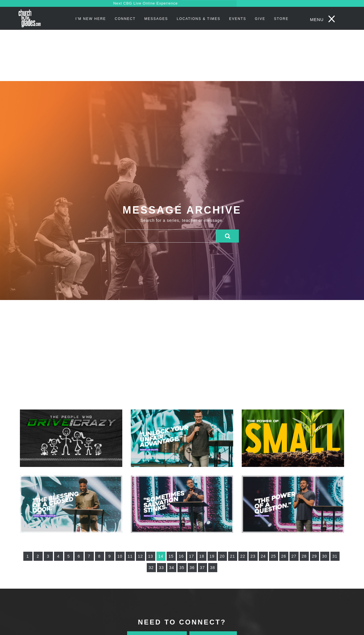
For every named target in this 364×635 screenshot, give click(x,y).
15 (171, 556)
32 (151, 568)
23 (253, 556)
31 (335, 556)
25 (274, 556)
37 (202, 568)
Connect (125, 19)
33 (162, 568)
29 (315, 556)
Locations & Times (198, 19)
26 (284, 556)
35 (182, 568)
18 (202, 556)
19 (212, 556)
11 (130, 556)
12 (140, 556)
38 (213, 568)
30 (325, 556)
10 (120, 556)
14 (161, 556)
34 (172, 568)
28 (304, 556)
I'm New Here (91, 19)
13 (151, 556)
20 (222, 556)
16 (181, 556)
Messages (156, 19)
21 (233, 556)
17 (192, 556)
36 (192, 568)
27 (294, 556)
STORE (281, 19)
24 (263, 556)
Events (238, 19)
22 (243, 556)
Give (260, 19)
